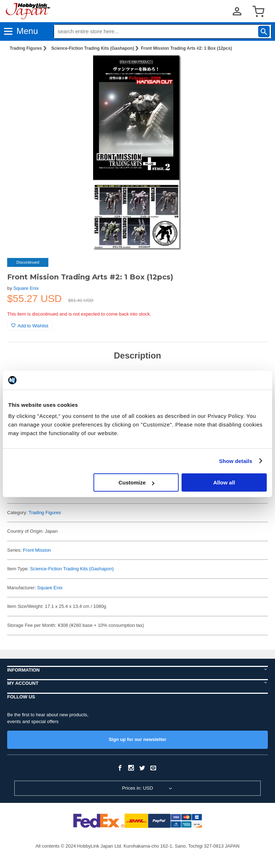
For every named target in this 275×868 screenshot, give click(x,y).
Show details (236, 461)
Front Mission (37, 550)
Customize (136, 482)
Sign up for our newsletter (137, 739)
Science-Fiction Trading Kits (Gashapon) (93, 48)
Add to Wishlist (30, 326)
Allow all (224, 482)
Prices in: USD (138, 788)
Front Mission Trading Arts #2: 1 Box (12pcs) (186, 48)
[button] (255, 68)
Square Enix (26, 288)
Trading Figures (26, 48)
